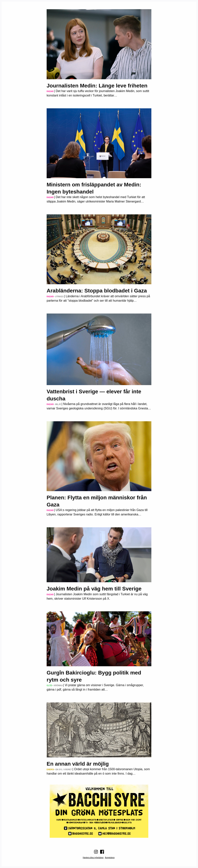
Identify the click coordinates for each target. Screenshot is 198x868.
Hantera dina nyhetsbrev (93, 858)
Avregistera (110, 858)
